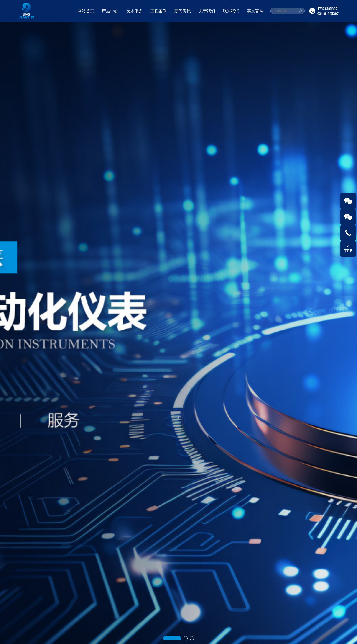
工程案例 (158, 11)
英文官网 (255, 11)
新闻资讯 (183, 11)
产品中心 (110, 11)
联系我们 (231, 11)
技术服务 (134, 11)
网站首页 (86, 11)
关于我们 (207, 11)
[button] (172, 623)
